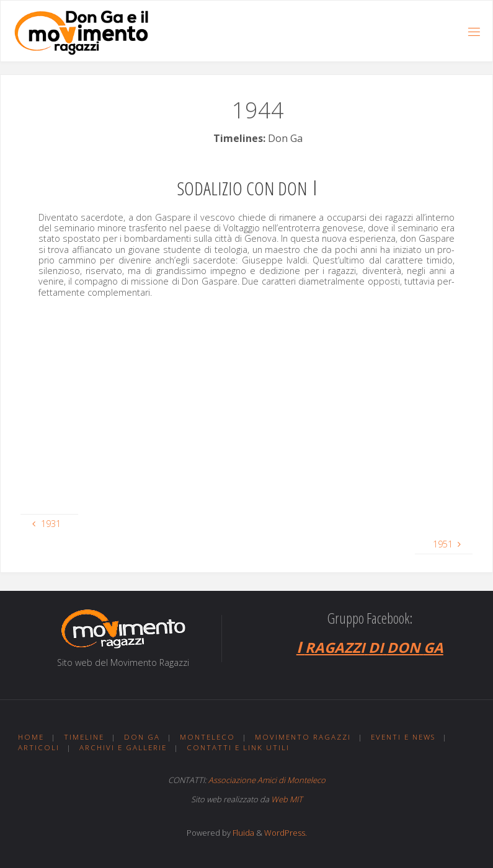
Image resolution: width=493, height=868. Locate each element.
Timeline (84, 737)
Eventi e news (403, 737)
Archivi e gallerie (123, 747)
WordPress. (286, 833)
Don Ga (142, 737)
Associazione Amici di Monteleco (267, 780)
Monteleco (207, 737)
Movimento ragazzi (303, 737)
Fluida (242, 833)
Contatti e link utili (238, 747)
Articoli (39, 747)
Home (31, 737)
